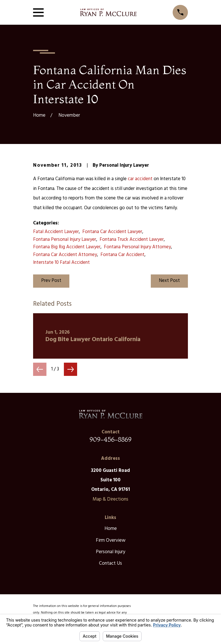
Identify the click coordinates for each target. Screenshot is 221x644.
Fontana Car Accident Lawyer (112, 232)
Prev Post (51, 281)
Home (111, 529)
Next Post (169, 281)
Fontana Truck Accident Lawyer (132, 240)
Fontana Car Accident (122, 255)
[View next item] (71, 369)
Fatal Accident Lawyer (56, 232)
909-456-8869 (110, 439)
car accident (140, 179)
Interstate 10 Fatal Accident (61, 263)
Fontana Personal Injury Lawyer (65, 240)
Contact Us (110, 563)
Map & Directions (110, 499)
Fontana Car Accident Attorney (65, 255)
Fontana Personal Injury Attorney (137, 247)
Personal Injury (110, 552)
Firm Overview (111, 540)
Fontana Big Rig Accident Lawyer (67, 247)
